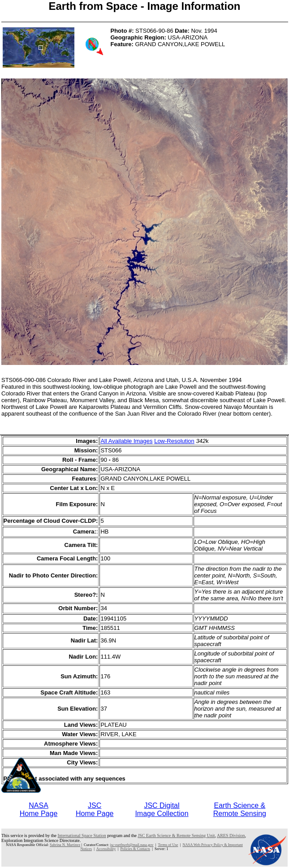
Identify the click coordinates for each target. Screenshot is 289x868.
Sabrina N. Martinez (65, 845)
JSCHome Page (95, 809)
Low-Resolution (174, 441)
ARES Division (231, 835)
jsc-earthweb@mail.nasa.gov (132, 845)
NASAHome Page (39, 809)
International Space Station (82, 835)
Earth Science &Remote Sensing (240, 809)
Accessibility (106, 849)
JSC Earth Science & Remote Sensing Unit (176, 835)
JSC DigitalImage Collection (162, 809)
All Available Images (126, 441)
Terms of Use (168, 845)
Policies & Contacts (135, 849)
